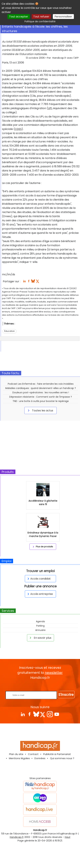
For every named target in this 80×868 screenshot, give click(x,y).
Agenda (40, 621)
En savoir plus (40, 638)
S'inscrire (66, 695)
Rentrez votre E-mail (41, 685)
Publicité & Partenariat (57, 754)
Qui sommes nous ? (62, 758)
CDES (18, 129)
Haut (68, 837)
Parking (40, 626)
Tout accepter (19, 17)
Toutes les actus (40, 410)
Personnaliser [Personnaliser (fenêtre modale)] (63, 17)
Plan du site (16, 754)
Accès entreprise (40, 594)
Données (40, 758)
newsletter (54, 673)
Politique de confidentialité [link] (40, 21)
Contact (33, 754)
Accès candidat (39, 579)
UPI (50, 108)
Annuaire (40, 630)
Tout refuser (41, 17)
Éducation (10, 331)
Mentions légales (19, 758)
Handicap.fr (17, 837)
